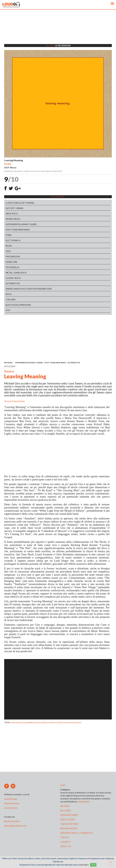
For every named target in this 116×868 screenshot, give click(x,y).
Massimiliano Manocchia (15, 826)
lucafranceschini (54, 722)
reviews (65, 806)
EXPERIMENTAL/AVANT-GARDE (21, 224)
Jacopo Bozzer (11, 808)
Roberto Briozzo (12, 803)
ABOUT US (66, 846)
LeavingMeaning (30, 722)
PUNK (9, 235)
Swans (78, 722)
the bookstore (69, 824)
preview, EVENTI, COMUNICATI (77, 833)
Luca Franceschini (16, 401)
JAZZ (8, 251)
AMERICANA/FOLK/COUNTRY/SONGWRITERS (29, 289)
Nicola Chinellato (12, 821)
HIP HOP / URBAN (14, 208)
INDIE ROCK (12, 213)
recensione (68, 722)
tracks (65, 837)
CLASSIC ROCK (13, 278)
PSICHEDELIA (12, 267)
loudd (42, 722)
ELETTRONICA (13, 240)
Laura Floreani (11, 799)
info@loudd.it (83, 802)
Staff (63, 785)
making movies (69, 828)
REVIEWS (8, 363)
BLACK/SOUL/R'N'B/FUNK (18, 305)
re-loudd (65, 810)
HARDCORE (12, 262)
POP (8, 310)
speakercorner (69, 815)
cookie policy (83, 865)
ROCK (9, 294)
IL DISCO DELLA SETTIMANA (20, 203)
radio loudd (67, 819)
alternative (16, 722)
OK (93, 865)
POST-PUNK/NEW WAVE (18, 230)
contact (66, 842)
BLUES (9, 246)
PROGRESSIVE (13, 256)
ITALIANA (11, 299)
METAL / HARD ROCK (16, 273)
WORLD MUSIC (13, 219)
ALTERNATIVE (13, 283)
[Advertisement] (58, 31)
